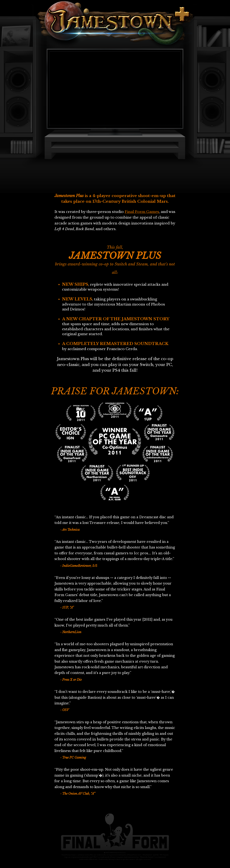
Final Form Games (142, 212)
